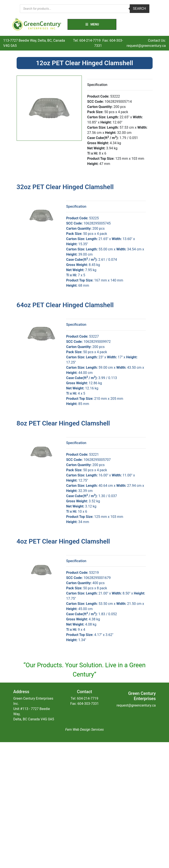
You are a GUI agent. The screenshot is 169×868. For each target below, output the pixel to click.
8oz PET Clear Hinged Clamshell (63, 423)
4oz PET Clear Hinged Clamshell (63, 541)
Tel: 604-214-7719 (87, 40)
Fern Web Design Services (84, 730)
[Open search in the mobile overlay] (85, 9)
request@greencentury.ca (146, 46)
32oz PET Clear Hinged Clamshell (65, 187)
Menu (92, 24)
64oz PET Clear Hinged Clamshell (65, 305)
